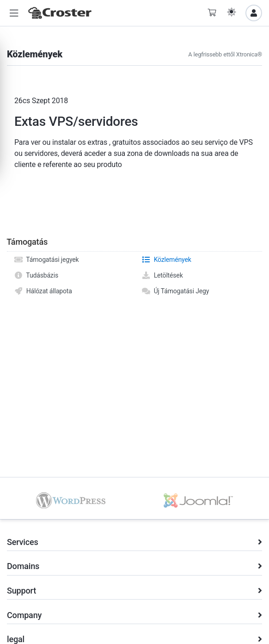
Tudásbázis (36, 275)
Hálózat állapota (43, 291)
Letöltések (162, 275)
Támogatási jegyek (46, 260)
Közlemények (166, 260)
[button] (14, 13)
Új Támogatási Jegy (175, 291)
